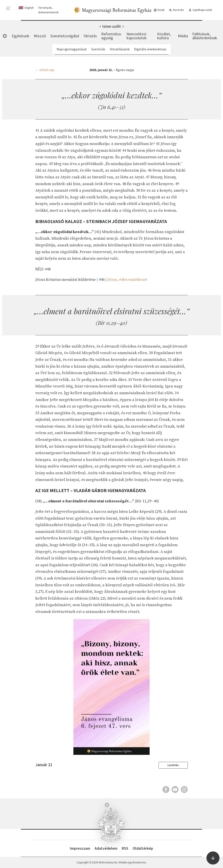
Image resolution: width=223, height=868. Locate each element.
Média (183, 36)
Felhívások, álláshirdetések (205, 36)
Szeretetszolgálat (65, 36)
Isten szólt (112, 26)
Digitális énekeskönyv (150, 49)
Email (159, 10)
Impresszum (80, 848)
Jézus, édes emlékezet (127, 280)
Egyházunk (21, 36)
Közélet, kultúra (164, 36)
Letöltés (173, 765)
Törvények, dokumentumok (48, 10)
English (29, 8)
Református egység (111, 36)
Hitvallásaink (120, 49)
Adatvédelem (106, 848)
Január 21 (44, 765)
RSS (125, 848)
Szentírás (98, 49)
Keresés (176, 10)
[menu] (8, 9)
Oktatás (90, 36)
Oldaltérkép (143, 848)
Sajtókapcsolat (200, 10)
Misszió (40, 36)
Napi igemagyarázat (72, 49)
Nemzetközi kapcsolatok (137, 36)
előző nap (47, 70)
